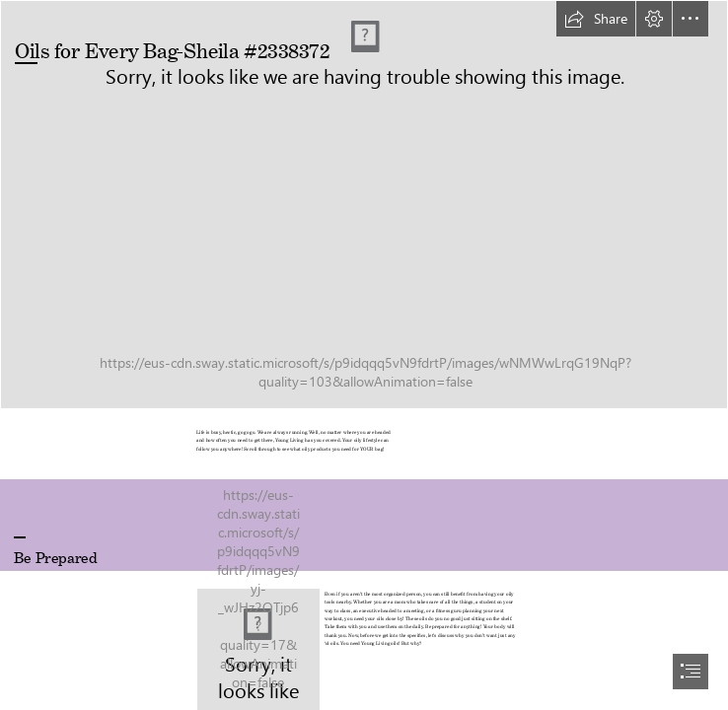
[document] (364, 355)
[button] (596, 19)
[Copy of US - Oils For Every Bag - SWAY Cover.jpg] (364, 205)
